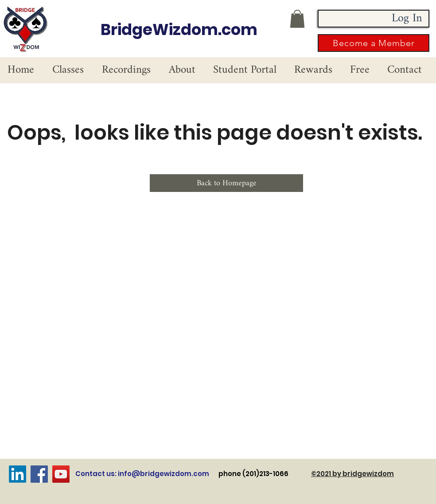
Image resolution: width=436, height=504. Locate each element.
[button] (297, 19)
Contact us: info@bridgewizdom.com (142, 474)
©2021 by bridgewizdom (352, 474)
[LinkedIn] (18, 474)
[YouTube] (61, 474)
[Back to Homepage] (226, 183)
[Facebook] (39, 474)
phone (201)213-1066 (265, 474)
